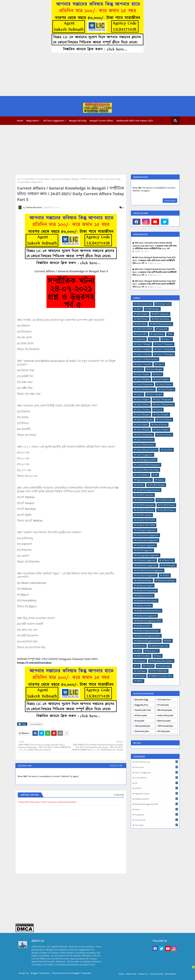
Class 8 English (162, 415)
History (161, 480)
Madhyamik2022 (144, 626)
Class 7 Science (143, 409)
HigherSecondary (144, 480)
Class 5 (140, 369)
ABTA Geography (161, 314)
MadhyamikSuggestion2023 (148, 641)
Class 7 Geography (164, 399)
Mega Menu (32, 121)
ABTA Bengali (153, 309)
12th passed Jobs (142, 726)
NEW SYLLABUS (143, 656)
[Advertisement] (91, 75)
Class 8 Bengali (143, 415)
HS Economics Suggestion (147, 535)
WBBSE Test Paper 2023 (162, 676)
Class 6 (159, 374)
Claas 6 (155, 339)
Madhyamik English (145, 585)
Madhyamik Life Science (147, 601)
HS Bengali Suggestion (146, 530)
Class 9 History (165, 435)
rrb (138, 666)
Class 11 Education (165, 344)
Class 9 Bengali (143, 430)
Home (20, 121)
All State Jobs (164, 731)
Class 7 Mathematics (164, 404)
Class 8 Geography (144, 420)
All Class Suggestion (54, 121)
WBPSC (140, 681)
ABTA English (142, 314)
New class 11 (153, 651)
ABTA (139, 309)
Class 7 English (143, 399)
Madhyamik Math (144, 606)
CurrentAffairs (29, 179)
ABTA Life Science (162, 319)
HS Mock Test (168, 560)
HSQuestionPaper (144, 580)
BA (171, 334)
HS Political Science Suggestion (150, 570)
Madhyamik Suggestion (146, 616)
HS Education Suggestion (147, 540)
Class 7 (140, 394)
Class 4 (160, 364)
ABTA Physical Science (162, 324)
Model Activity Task (160, 646)
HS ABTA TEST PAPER (146, 520)
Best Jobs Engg (141, 699)
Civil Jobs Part (164, 699)
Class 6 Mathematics (145, 389)
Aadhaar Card (164, 304)
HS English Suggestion (146, 545)
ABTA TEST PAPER (144, 329)
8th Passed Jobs (165, 710)
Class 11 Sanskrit (144, 364)
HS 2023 (140, 485)
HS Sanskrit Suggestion (146, 575)
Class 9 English (162, 430)
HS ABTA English (166, 500)
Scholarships (165, 666)
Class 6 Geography (144, 384)
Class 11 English (143, 349)
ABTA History (142, 319)
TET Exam (141, 676)
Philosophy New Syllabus (162, 661)
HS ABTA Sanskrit (144, 515)
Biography (141, 339)
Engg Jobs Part (141, 705)
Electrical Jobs (164, 721)
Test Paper (141, 671)
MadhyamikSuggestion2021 (148, 636)
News (159, 656)
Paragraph (141, 661)
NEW (139, 651)
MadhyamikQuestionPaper (148, 631)
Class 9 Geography (144, 435)
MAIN (169, 641)
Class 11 (168, 339)
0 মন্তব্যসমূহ (119, 795)
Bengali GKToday (78, 121)
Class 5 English (143, 374)
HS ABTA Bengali (157, 485)
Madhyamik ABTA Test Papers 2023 (135, 121)
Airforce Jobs (141, 715)
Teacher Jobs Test (143, 710)
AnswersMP (142, 334)
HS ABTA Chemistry (145, 495)
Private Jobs (163, 705)
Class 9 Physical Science (147, 450)
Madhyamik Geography (146, 590)
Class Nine (168, 450)
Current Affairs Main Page (148, 470)
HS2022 (166, 575)
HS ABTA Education (145, 500)
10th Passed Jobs (165, 726)
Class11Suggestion (145, 455)
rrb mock (149, 666)
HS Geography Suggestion (148, 555)
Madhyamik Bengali (166, 580)
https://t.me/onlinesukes (34, 663)
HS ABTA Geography (145, 505)
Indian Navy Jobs (165, 715)
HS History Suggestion (146, 560)
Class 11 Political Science (147, 359)
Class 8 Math (142, 425)
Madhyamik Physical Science (149, 611)
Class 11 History (143, 354)
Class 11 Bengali (144, 344)
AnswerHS (163, 329)
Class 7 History (143, 404)
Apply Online (158, 334)
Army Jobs (139, 721)
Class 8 (159, 409)
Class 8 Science (160, 425)
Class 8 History (165, 420)
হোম (19, 179)
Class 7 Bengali (155, 394)
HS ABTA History (168, 505)
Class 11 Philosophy (165, 354)
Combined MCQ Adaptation (148, 465)
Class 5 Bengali (155, 369)
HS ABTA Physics (167, 510)
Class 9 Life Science (145, 440)
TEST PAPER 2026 (160, 671)
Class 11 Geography (165, 349)
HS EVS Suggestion (144, 550)
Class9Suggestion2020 (146, 460)
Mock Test (141, 646)
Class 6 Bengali (143, 379)
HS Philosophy (169, 565)
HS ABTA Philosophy (145, 510)
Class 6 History (165, 384)
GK (156, 475)
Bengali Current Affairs (102, 121)
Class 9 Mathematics (145, 445)
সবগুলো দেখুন (116, 766)
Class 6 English (162, 379)
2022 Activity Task (144, 304)
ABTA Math (141, 324)
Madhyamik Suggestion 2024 (149, 621)
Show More (170, 201)
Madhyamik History (145, 596)
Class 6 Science (167, 389)
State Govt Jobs (142, 731)
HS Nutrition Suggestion (147, 565)
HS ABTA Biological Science (148, 490)
